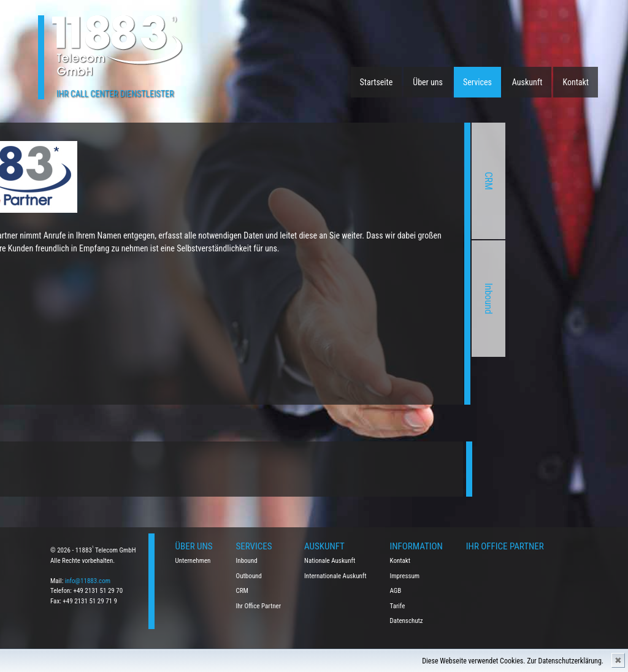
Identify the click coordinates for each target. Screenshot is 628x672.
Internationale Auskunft (335, 576)
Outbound (249, 576)
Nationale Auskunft (330, 561)
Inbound (382, 298)
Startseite (377, 82)
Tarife (398, 606)
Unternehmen (193, 561)
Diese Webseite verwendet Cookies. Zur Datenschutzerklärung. (513, 661)
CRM (382, 181)
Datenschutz (407, 621)
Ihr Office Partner (259, 606)
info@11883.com (88, 581)
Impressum (405, 576)
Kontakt (576, 82)
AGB (396, 591)
